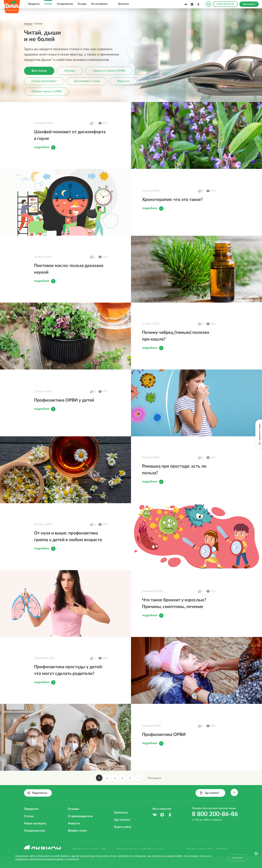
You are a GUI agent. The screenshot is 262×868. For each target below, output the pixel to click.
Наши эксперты (35, 824)
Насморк (70, 71)
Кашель (149, 71)
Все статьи (39, 71)
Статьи (48, 4)
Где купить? (122, 820)
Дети (151, 81)
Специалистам (65, 4)
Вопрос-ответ (77, 831)
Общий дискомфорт (44, 81)
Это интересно (99, 4)
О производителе (80, 816)
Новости (74, 824)
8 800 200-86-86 (225, 4)
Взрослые (124, 81)
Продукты (34, 4)
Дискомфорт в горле (87, 81)
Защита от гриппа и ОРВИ (110, 71)
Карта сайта (123, 827)
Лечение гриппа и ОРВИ (47, 92)
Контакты (123, 4)
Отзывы (82, 4)
